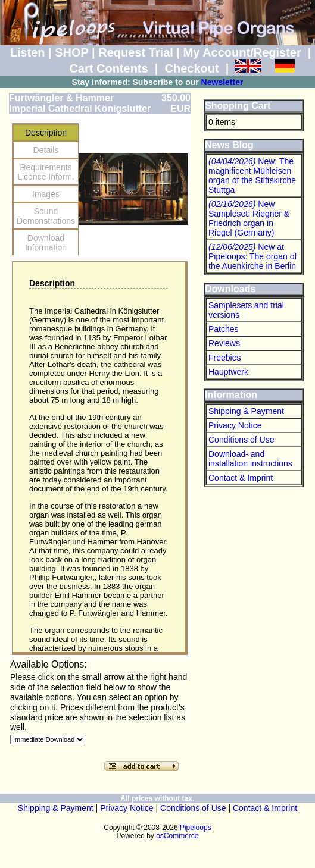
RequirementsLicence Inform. (46, 172)
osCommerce (177, 836)
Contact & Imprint (241, 478)
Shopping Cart (238, 106)
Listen (28, 52)
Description (46, 133)
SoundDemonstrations (46, 216)
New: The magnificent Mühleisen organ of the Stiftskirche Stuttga (252, 176)
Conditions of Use (241, 440)
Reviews (224, 343)
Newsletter (222, 82)
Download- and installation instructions (250, 459)
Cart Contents (108, 68)
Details (46, 150)
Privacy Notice (235, 425)
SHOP (71, 52)
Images (46, 194)
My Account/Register (242, 52)
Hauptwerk (228, 372)
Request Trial (136, 52)
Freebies (224, 358)
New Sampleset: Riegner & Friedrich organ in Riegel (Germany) (249, 218)
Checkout (191, 68)
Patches (224, 329)
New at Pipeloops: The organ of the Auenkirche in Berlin (252, 256)
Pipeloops (196, 828)
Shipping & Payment (246, 411)
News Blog (229, 145)
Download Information (46, 243)
